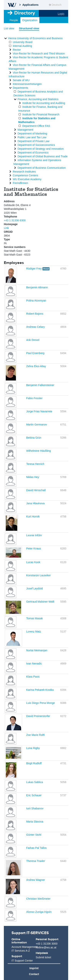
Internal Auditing (22, 46)
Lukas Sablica (34, 782)
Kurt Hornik (33, 516)
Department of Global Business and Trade (43, 156)
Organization (30, 20)
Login (61, 14)
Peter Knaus (34, 548)
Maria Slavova (35, 822)
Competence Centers (25, 175)
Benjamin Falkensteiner (40, 385)
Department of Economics (33, 153)
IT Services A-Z (21, 951)
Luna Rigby (33, 748)
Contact (34, 974)
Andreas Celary (35, 327)
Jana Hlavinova (35, 503)
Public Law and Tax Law (32, 137)
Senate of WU (21, 80)
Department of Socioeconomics (36, 145)
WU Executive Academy (27, 179)
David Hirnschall (36, 490)
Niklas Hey (33, 477)
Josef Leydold (34, 588)
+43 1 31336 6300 (15, 220)
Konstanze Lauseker (38, 575)
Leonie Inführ (34, 535)
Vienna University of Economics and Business (35, 38)
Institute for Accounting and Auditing (44, 103)
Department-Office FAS (36, 126)
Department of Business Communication (42, 168)
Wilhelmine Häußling (38, 451)
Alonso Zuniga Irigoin (39, 912)
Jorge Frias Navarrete (39, 411)
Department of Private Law (33, 141)
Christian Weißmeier (38, 899)
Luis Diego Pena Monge (40, 703)
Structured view (29, 28)
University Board (23, 42)
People (14, 20)
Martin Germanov (36, 424)
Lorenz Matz (34, 631)
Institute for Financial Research (41, 114)
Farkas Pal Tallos (36, 848)
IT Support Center (22, 961)
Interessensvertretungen (27, 84)
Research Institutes (24, 172)
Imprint (34, 968)
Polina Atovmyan (36, 301)
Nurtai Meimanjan (37, 650)
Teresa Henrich (35, 464)
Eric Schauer (34, 795)
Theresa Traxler (36, 861)
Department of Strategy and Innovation (41, 149)
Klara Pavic (33, 677)
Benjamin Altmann (37, 287)
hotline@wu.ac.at (46, 947)
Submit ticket (43, 957)
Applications (30, 5)
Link (6, 228)
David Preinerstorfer (38, 716)
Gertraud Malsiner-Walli (40, 602)
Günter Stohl (34, 835)
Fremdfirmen (20, 183)
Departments (20, 88)
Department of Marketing (32, 133)
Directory (25, 13)
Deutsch (55, 5)
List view (9, 28)
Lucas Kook (33, 562)
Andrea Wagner (36, 880)
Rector (17, 50)
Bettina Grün (34, 438)
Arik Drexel (33, 340)
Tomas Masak (34, 618)
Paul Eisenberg (35, 353)
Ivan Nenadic (34, 663)
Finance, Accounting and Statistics (38, 99)
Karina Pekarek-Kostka (40, 690)
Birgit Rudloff (34, 763)
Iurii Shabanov (35, 808)
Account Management (23, 947)
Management (25, 130)
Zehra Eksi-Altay (36, 366)
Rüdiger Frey (34, 269)
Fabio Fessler (34, 398)
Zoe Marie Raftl (35, 735)
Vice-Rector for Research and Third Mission (39, 54)
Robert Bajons (35, 314)
